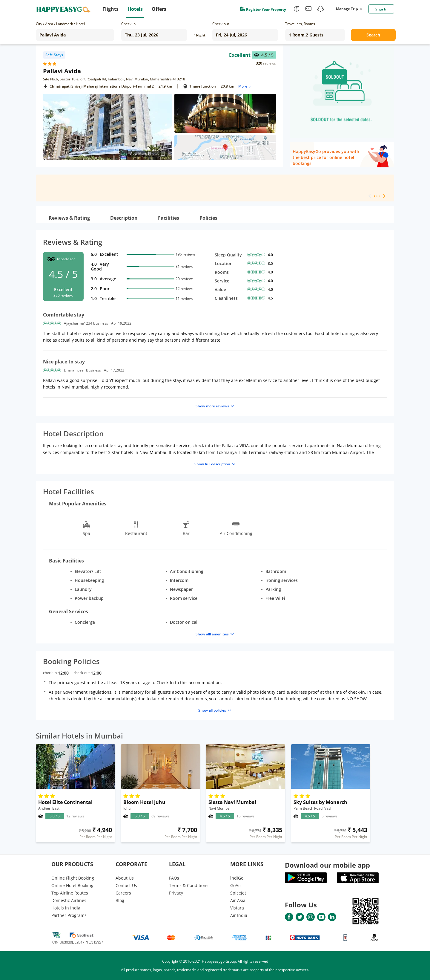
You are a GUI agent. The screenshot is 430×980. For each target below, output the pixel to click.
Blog (120, 900)
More (245, 86)
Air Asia (238, 900)
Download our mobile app (327, 865)
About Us (125, 878)
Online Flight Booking (73, 878)
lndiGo (237, 878)
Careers (123, 893)
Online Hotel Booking (72, 885)
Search (373, 35)
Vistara (237, 908)
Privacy (176, 893)
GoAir (236, 885)
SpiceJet (238, 893)
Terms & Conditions (189, 885)
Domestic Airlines (69, 900)
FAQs (174, 878)
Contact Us (126, 885)
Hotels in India (66, 908)
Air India (239, 915)
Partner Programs (69, 915)
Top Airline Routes (70, 893)
